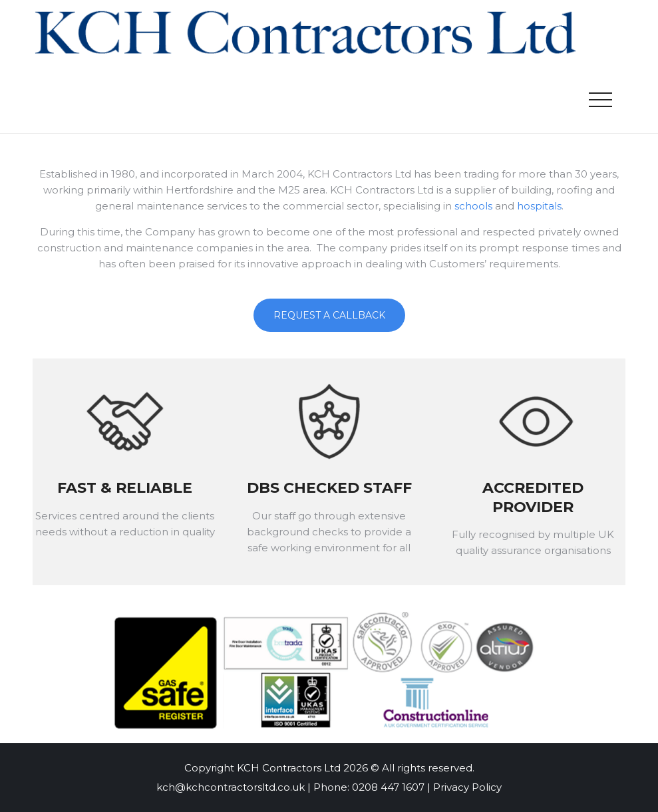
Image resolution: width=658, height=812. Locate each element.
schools (473, 206)
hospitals (539, 206)
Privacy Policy (467, 787)
